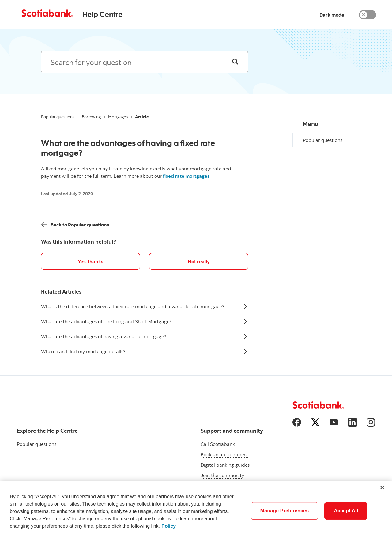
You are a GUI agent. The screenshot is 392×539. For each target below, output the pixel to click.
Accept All (346, 511)
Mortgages (118, 117)
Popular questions (58, 117)
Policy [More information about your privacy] (169, 526)
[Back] (75, 225)
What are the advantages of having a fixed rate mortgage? (128, 148)
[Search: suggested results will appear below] (145, 62)
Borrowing (91, 117)
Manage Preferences (285, 511)
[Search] (235, 62)
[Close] (382, 488)
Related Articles (61, 292)
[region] (196, 510)
